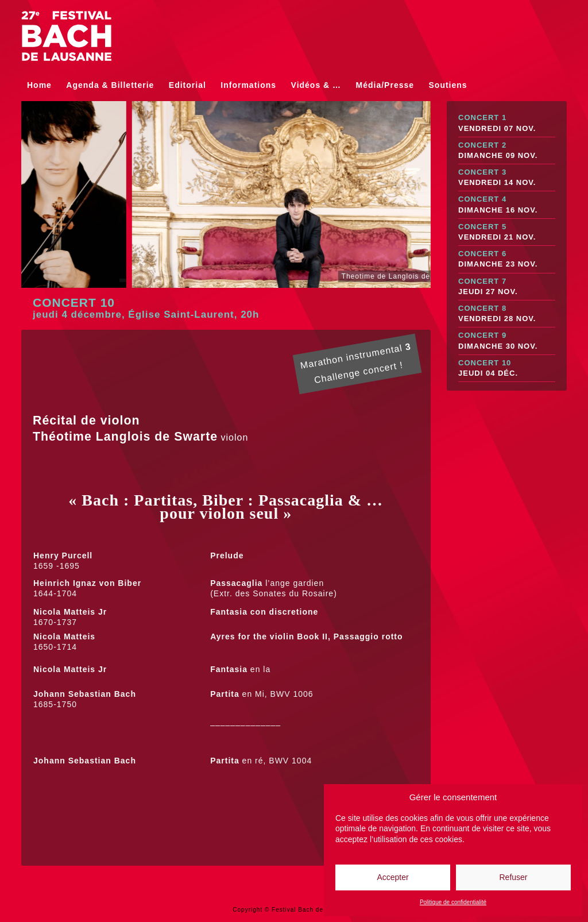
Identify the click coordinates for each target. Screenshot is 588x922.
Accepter (392, 877)
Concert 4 (507, 205)
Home (39, 85)
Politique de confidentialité (453, 902)
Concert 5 (507, 232)
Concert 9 (507, 341)
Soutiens (448, 85)
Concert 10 (507, 369)
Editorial (187, 85)
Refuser (513, 877)
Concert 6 (507, 259)
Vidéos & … (316, 85)
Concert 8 (507, 314)
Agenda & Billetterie (110, 85)
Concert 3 (507, 178)
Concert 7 (507, 287)
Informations (248, 85)
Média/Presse (385, 85)
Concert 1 (507, 123)
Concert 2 (507, 151)
